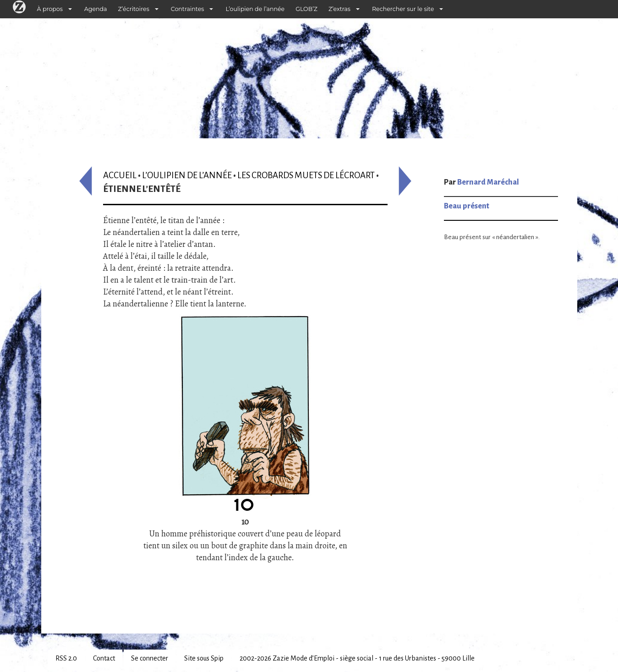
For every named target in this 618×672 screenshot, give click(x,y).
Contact (104, 658)
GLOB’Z (306, 9)
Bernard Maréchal (488, 182)
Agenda (96, 9)
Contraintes (188, 9)
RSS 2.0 (66, 658)
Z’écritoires (134, 9)
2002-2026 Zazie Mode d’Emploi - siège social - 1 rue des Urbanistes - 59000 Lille (357, 658)
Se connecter (150, 658)
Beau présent (467, 206)
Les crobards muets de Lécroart (306, 175)
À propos (50, 9)
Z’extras (339, 9)
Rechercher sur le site (403, 9)
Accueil (120, 175)
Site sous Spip (204, 658)
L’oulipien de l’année (255, 9)
